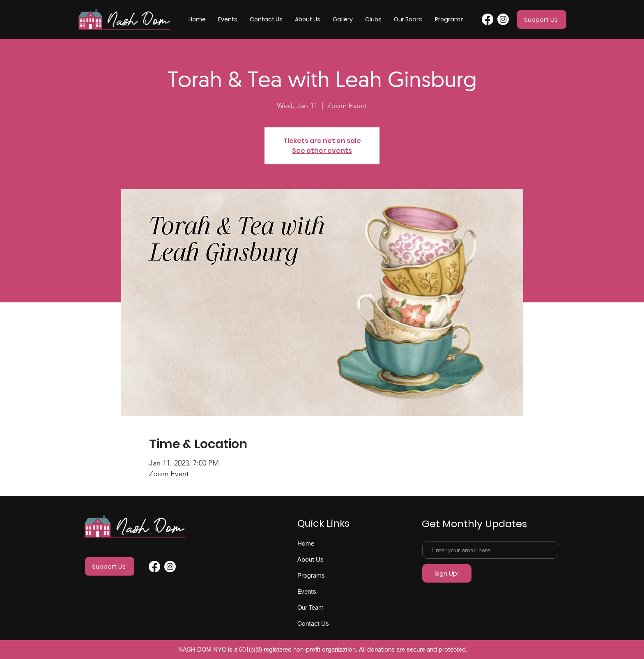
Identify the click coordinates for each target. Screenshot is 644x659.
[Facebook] (488, 19)
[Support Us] (542, 20)
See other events (322, 151)
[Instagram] (503, 19)
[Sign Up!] (447, 573)
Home (306, 543)
